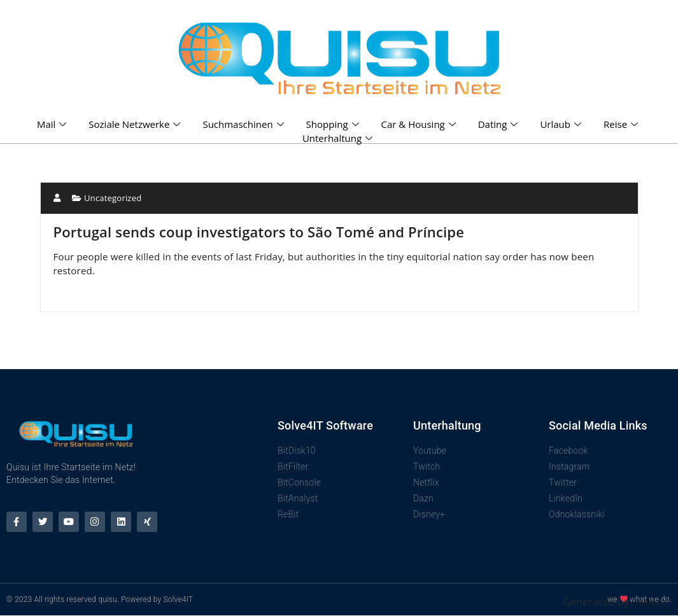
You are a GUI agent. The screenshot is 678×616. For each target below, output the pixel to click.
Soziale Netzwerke (136, 124)
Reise (622, 124)
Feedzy (648, 602)
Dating (500, 124)
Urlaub (562, 124)
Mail (53, 124)
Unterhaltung (339, 138)
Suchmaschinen (244, 124)
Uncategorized (113, 198)
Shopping (334, 124)
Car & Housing (420, 124)
